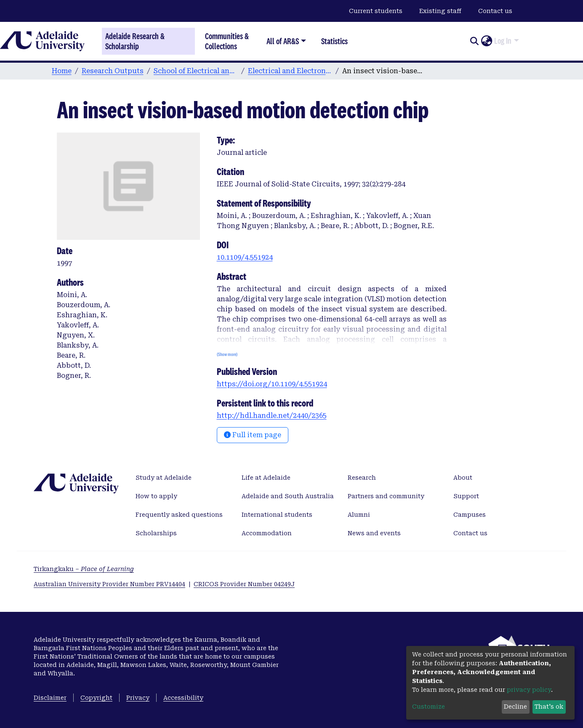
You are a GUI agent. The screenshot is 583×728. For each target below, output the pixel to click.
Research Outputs (113, 71)
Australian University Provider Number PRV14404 (109, 584)
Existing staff (440, 11)
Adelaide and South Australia (288, 496)
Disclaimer (50, 698)
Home (62, 71)
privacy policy (529, 690)
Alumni (359, 515)
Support (466, 496)
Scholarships (156, 533)
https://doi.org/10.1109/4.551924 (272, 384)
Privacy (138, 698)
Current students (376, 11)
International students (277, 515)
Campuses (470, 515)
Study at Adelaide (164, 478)
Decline (515, 707)
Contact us (495, 11)
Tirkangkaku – (84, 569)
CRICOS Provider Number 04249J (244, 584)
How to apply (156, 496)
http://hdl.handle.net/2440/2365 (272, 416)
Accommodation (267, 533)
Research (362, 478)
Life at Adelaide (266, 478)
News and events (374, 533)
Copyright (96, 698)
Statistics (334, 41)
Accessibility (183, 698)
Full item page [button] (253, 435)
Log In (503, 41)
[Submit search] (474, 41)
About (463, 478)
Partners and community (386, 496)
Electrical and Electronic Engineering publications (290, 71)
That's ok (549, 707)
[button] (486, 41)
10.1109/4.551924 (245, 257)
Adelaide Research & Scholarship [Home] (135, 41)
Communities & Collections (227, 41)
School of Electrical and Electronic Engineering (196, 71)
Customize (429, 707)
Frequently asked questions (179, 515)
